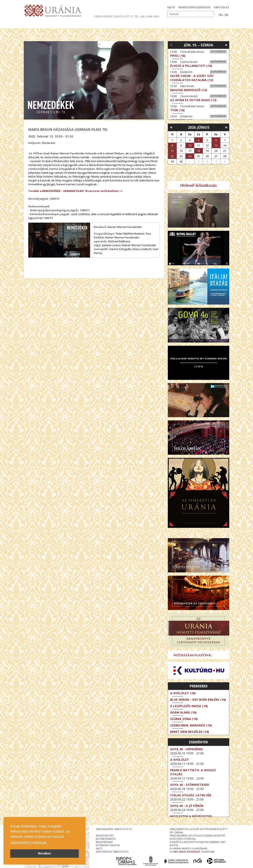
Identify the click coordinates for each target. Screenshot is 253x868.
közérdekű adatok (108, 845)
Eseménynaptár (172, 24)
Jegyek (200, 24)
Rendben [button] (45, 853)
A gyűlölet (180, 760)
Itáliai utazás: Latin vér (191, 795)
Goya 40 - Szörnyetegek (190, 785)
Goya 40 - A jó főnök (187, 806)
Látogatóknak (134, 24)
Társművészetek (63, 24)
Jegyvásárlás (218, 51)
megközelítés (104, 836)
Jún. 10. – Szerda (199, 45)
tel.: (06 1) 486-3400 (147, 16)
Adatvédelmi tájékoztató (112, 852)
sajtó (99, 848)
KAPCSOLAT (222, 7)
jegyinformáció (106, 839)
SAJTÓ (171, 7)
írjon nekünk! (104, 842)
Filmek (34, 24)
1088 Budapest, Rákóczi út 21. (114, 16)
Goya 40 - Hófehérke (187, 749)
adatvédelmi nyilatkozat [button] (29, 842)
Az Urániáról (99, 24)
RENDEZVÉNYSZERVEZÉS (194, 7)
